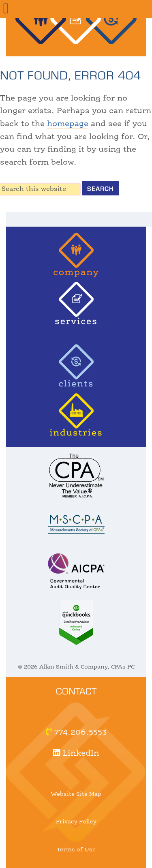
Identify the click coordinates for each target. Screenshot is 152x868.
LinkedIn (76, 754)
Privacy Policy (76, 822)
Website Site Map (76, 794)
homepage (68, 124)
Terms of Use (76, 850)
